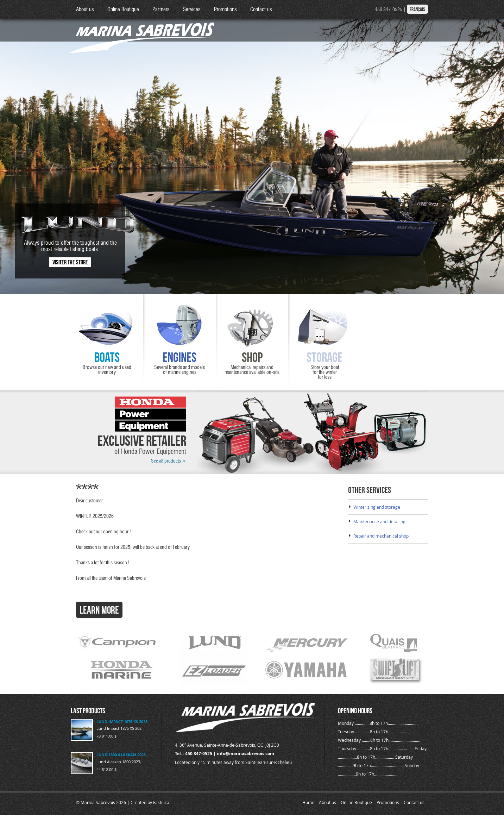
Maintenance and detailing (379, 521)
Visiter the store (70, 262)
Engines (179, 357)
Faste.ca (161, 802)
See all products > (169, 461)
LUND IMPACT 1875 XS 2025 (122, 722)
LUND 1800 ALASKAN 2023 (121, 755)
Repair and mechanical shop (381, 536)
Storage (325, 357)
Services (192, 10)
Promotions (225, 10)
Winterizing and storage (377, 507)
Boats (107, 357)
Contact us (261, 10)
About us (85, 10)
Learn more (99, 610)
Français (417, 10)
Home (308, 802)
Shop (252, 357)
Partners (161, 10)
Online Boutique (123, 10)
